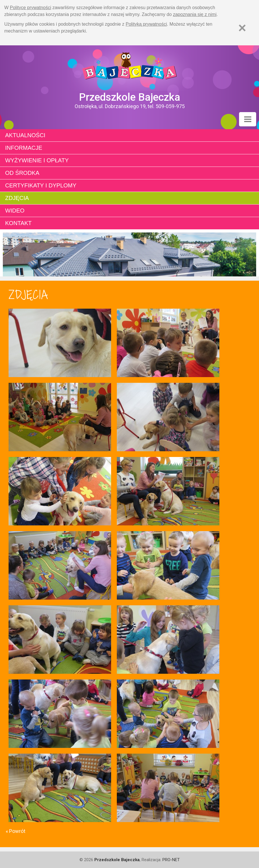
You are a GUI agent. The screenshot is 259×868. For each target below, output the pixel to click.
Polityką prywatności (146, 24)
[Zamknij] (242, 28)
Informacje (24, 148)
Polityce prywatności (31, 8)
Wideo (15, 211)
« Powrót (16, 831)
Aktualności (25, 135)
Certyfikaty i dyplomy (41, 185)
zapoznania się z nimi (195, 14)
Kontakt (18, 223)
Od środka (22, 173)
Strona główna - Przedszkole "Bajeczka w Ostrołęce (129, 68)
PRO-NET (171, 860)
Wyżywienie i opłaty (37, 160)
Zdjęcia (17, 198)
